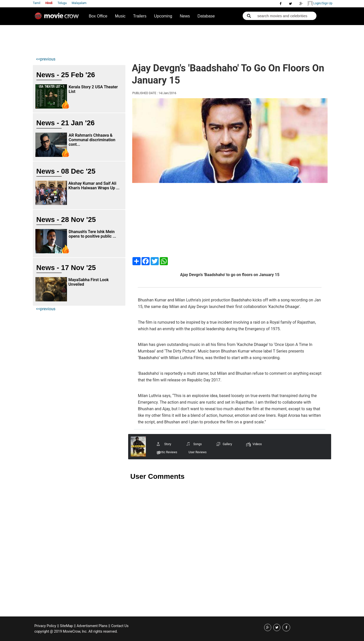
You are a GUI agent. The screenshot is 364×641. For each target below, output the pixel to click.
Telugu (62, 3)
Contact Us (120, 626)
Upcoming (163, 16)
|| (58, 626)
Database (206, 16)
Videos (257, 444)
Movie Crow (58, 18)
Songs (198, 444)
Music (120, 16)
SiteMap (66, 626)
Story (168, 444)
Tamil (37, 3)
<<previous (46, 59)
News (185, 16)
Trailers (140, 16)
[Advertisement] (128, 39)
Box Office (98, 16)
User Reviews (198, 452)
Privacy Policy (45, 626)
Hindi (49, 3)
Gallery (227, 444)
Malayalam (79, 3)
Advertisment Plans (92, 626)
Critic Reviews (168, 452)
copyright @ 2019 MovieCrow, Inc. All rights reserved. (76, 631)
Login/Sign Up (320, 4)
